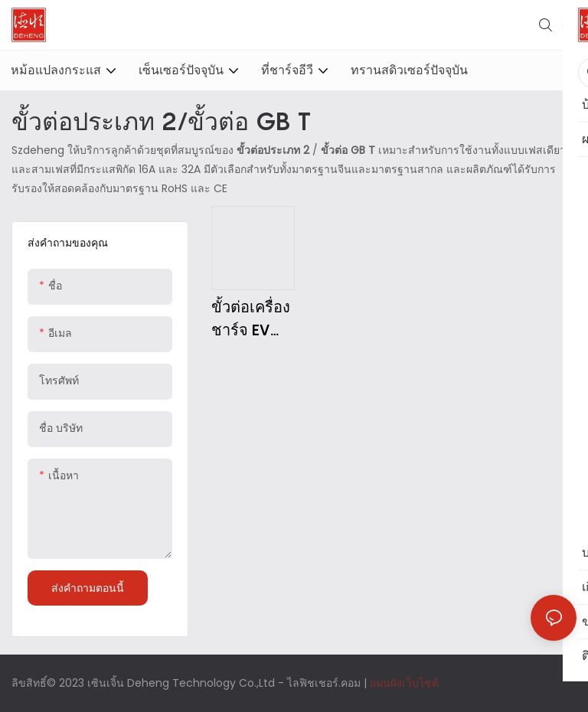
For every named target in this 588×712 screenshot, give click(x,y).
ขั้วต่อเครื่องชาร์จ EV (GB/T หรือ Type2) (251, 320)
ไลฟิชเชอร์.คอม (325, 683)
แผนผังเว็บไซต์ (404, 683)
